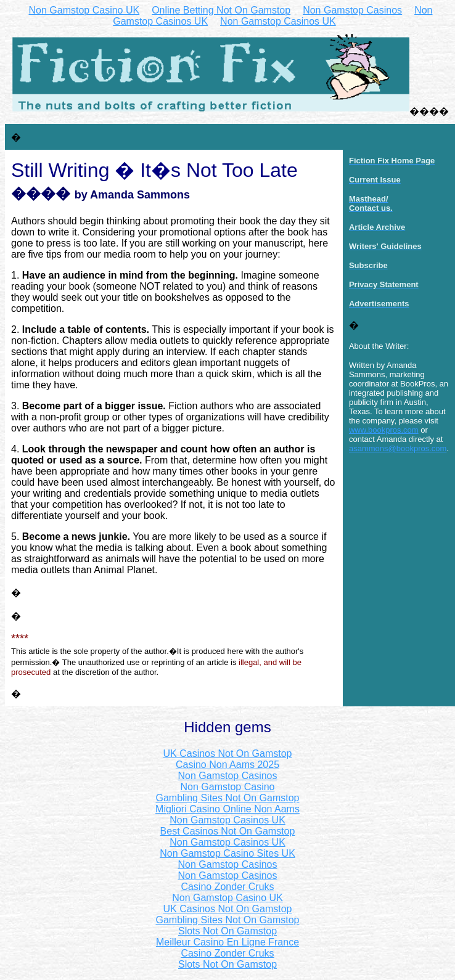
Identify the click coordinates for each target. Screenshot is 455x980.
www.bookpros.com (384, 430)
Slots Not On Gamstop (227, 931)
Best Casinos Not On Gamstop (228, 831)
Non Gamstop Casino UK (84, 10)
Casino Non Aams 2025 (227, 765)
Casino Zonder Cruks (227, 887)
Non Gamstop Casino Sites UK (227, 853)
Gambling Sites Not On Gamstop (228, 798)
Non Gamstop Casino (228, 787)
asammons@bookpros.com (398, 448)
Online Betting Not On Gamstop (221, 10)
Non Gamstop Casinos (352, 10)
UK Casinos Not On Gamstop (228, 753)
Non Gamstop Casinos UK (278, 21)
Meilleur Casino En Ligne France (227, 942)
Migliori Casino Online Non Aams (227, 809)
